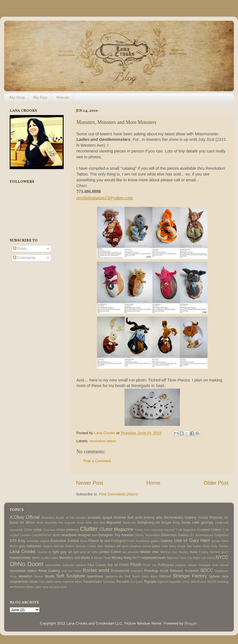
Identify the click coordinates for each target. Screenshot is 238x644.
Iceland (48, 546)
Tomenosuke (92, 582)
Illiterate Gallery (64, 546)
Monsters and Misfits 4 (76, 558)
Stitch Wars (149, 576)
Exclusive (58, 541)
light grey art (62, 552)
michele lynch (219, 552)
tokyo (78, 582)
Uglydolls (175, 582)
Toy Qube (136, 582)
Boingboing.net (149, 523)
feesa (84, 541)
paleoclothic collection (60, 565)
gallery (155, 541)
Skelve (38, 576)
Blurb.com (129, 523)
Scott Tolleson (171, 571)
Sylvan (215, 576)
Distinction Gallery (175, 535)
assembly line (54, 523)
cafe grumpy (203, 522)
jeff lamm (123, 546)
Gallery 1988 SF (174, 541)
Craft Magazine (186, 530)
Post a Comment (97, 461)
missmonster (20, 558)
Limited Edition (110, 552)
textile (34, 582)
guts (22, 546)
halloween (34, 546)
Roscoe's (137, 571)
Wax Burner (199, 582)
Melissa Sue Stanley (174, 552)
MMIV (36, 558)
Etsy (22, 541)
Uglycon (163, 582)
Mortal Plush (102, 558)
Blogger (191, 623)
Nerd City (186, 558)
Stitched (165, 576)
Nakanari (173, 558)
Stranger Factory (190, 576)
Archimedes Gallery (180, 517)
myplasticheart (153, 558)
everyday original (38, 541)
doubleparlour (205, 535)
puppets (180, 565)
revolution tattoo (103, 441)
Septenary (222, 571)
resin (215, 565)
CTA (225, 530)
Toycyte (150, 581)
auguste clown (75, 523)
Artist (40, 523)
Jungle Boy (184, 546)
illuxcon (81, 546)
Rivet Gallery (49, 571)
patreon (81, 565)
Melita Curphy (199, 552)
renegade (205, 565)
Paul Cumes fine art (103, 565)
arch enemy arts (148, 517)
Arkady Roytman (210, 518)
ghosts (216, 541)
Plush (136, 564)
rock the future (71, 571)
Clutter (89, 529)
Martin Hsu (150, 552)
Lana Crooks (23, 551)
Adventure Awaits (53, 518)
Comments (24, 258)
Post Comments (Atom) (118, 494)
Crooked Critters (209, 530)
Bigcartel (114, 522)
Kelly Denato (220, 546)
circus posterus (68, 530)
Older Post (216, 483)
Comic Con (142, 530)
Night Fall (199, 558)
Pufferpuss (166, 565)
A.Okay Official (25, 517)
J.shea (91, 546)
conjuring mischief (163, 530)
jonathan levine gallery (145, 546)
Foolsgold (119, 541)
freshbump (143, 541)
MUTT (136, 558)
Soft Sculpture (71, 576)
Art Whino (27, 523)
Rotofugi (151, 571)
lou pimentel (131, 552)
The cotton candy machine (57, 582)
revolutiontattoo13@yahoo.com (105, 198)
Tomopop (109, 582)
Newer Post (90, 483)
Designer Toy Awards (116, 535)
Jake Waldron (106, 546)
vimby (186, 582)
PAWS (124, 565)
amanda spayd (100, 517)
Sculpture (192, 571)
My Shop (17, 97)
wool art (48, 587)
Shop (13, 576)
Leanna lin (44, 552)
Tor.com (122, 581)
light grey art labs (85, 552)
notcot (211, 558)
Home (153, 483)
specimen (95, 576)
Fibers (94, 541)
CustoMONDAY (42, 535)
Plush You (150, 565)
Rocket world (96, 570)
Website (63, 97)
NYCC (222, 557)
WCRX (212, 582)
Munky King (121, 558)
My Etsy (40, 97)
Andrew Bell (124, 517)
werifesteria (17, 587)
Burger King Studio (176, 523)
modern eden (50, 558)
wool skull (60, 587)
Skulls (50, 576)
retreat (224, 565)
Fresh (131, 541)
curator (14, 535)
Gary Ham (200, 540)
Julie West (169, 546)
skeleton (25, 576)
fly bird (105, 541)
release (192, 565)
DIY (192, 535)
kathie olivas (202, 546)
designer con (88, 535)
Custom (25, 535)
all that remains (76, 518)
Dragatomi (221, 535)
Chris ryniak (33, 530)
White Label (34, 587)
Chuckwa (49, 530)
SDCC (207, 570)
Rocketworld (120, 571)
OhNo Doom (26, 564)
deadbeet (69, 535)
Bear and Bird (95, 523)
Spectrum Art (114, 576)
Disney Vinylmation (148, 535)
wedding (223, 582)
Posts (20, 249)
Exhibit (73, 541)
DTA (13, 541)
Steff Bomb (132, 576)
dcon (56, 535)
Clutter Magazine (116, 529)
